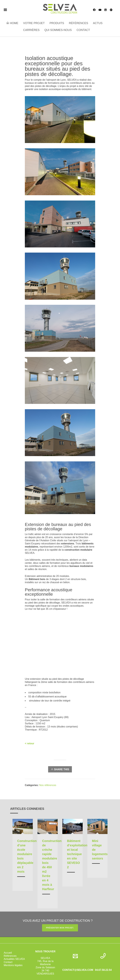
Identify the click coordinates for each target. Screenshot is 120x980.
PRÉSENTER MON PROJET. (60, 928)
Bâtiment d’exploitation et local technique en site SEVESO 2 (77, 854)
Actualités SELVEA (14, 959)
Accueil (8, 953)
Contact (8, 962)
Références (10, 956)
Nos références (48, 785)
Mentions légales (13, 965)
